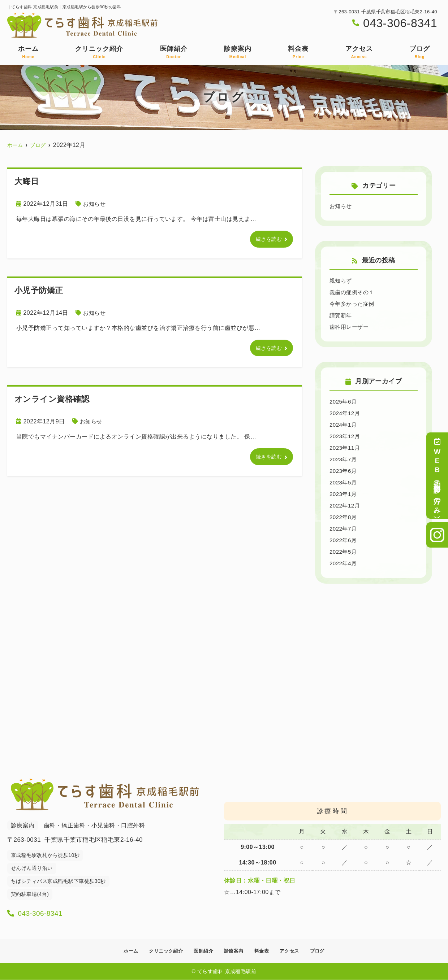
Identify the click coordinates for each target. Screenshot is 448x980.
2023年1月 (344, 494)
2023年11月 (346, 448)
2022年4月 (344, 563)
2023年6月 (344, 471)
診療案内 (238, 52)
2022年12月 (346, 506)
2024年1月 (344, 425)
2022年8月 (344, 517)
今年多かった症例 (353, 304)
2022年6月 (344, 540)
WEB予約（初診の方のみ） (437, 476)
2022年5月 (344, 552)
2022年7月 (344, 529)
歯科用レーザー (350, 327)
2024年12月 (346, 413)
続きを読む (267, 239)
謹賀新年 (341, 315)
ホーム (28, 52)
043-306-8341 (55, 912)
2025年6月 (344, 402)
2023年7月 (344, 459)
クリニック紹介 (99, 52)
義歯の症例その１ (353, 292)
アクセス (359, 52)
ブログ (420, 52)
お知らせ (95, 204)
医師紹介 (174, 52)
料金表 (298, 52)
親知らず (341, 281)
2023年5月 (344, 482)
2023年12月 (346, 436)
